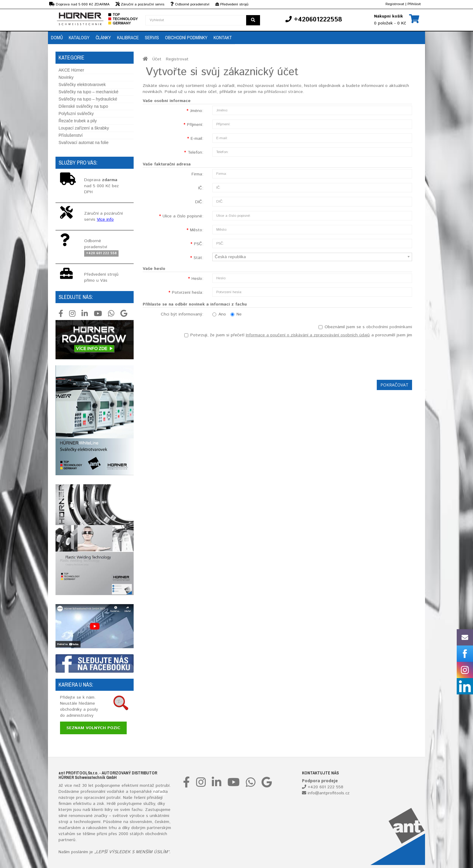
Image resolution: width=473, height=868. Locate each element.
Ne (236, 314)
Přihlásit (414, 4)
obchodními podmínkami (389, 327)
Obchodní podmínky (186, 37)
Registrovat (395, 4)
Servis (152, 37)
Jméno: (197, 111)
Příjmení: (195, 125)
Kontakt (223, 37)
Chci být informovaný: (182, 314)
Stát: (198, 258)
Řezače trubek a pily (78, 121)
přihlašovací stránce (284, 92)
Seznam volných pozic (93, 728)
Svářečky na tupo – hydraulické (88, 99)
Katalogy (79, 37)
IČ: (201, 188)
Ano (219, 314)
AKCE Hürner (71, 70)
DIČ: (199, 202)
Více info (105, 219)
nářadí (159, 792)
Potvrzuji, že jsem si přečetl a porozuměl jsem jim (298, 335)
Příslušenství (71, 135)
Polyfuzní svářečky (76, 114)
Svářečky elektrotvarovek (82, 85)
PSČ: (199, 244)
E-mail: (197, 139)
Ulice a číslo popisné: (183, 216)
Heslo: (197, 279)
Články (103, 37)
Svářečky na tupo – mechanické (88, 92)
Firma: (197, 174)
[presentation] (366, 357)
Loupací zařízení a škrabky (84, 128)
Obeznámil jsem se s (365, 327)
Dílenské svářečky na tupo (83, 106)
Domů (57, 37)
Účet (157, 59)
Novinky (66, 77)
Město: (197, 230)
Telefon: (195, 152)
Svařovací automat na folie (84, 143)
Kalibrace (128, 37)
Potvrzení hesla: (188, 293)
